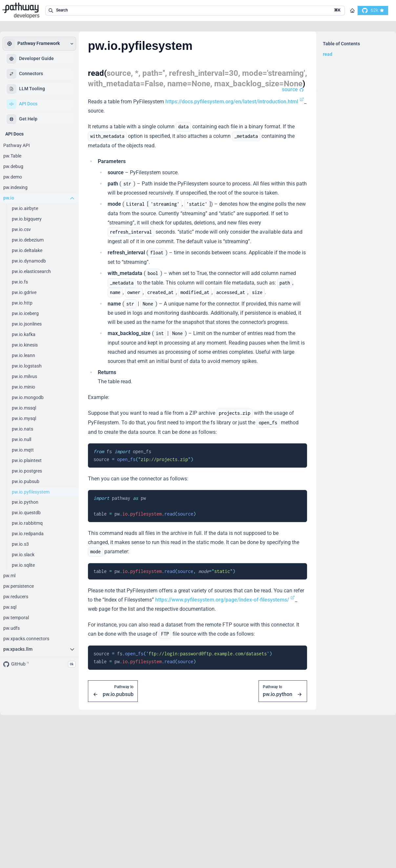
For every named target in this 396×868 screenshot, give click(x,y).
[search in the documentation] (195, 11)
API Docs (22, 104)
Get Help (22, 119)
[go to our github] (373, 11)
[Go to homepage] (352, 11)
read (328, 54)
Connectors (25, 74)
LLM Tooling (26, 89)
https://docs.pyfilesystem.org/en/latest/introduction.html (235, 102)
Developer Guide (30, 59)
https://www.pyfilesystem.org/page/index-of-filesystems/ (225, 600)
